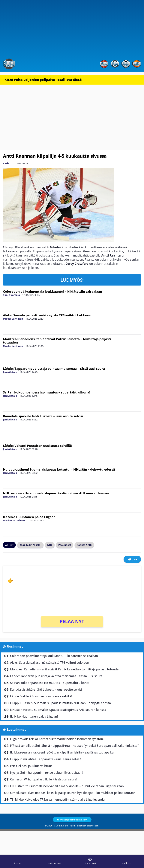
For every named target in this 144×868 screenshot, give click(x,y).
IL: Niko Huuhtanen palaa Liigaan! (30, 517)
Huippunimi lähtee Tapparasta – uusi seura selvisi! (46, 759)
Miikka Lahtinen (13, 319)
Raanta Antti (84, 545)
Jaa (132, 559)
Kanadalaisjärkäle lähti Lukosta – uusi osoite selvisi (43, 416)
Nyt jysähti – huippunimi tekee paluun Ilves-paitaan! (47, 773)
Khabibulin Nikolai (30, 545)
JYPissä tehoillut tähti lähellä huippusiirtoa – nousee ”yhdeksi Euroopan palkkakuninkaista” (74, 746)
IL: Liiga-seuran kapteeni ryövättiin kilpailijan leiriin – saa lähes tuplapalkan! (63, 752)
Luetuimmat (16, 730)
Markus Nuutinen (14, 520)
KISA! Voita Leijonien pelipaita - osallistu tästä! (43, 80)
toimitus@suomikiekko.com (72, 820)
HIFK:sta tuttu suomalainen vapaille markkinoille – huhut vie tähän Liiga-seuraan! (67, 786)
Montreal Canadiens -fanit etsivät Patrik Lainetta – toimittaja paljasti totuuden (57, 341)
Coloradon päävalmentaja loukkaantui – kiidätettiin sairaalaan (52, 291)
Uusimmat (15, 646)
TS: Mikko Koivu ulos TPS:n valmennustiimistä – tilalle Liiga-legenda (57, 800)
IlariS (6, 163)
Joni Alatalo (10, 372)
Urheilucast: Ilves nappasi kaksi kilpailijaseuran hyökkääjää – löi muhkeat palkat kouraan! (73, 793)
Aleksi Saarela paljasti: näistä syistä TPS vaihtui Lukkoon (47, 315)
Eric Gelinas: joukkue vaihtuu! (31, 766)
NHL (50, 545)
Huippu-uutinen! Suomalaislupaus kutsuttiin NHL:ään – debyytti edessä (59, 469)
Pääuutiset (65, 545)
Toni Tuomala (11, 295)
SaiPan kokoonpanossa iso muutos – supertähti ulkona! (47, 392)
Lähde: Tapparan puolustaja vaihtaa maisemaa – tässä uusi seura (54, 369)
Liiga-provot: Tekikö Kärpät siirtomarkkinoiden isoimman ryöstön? (57, 739)
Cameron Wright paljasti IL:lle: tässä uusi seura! (44, 779)
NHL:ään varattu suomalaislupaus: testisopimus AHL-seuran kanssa (56, 493)
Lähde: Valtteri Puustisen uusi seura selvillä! (37, 446)
